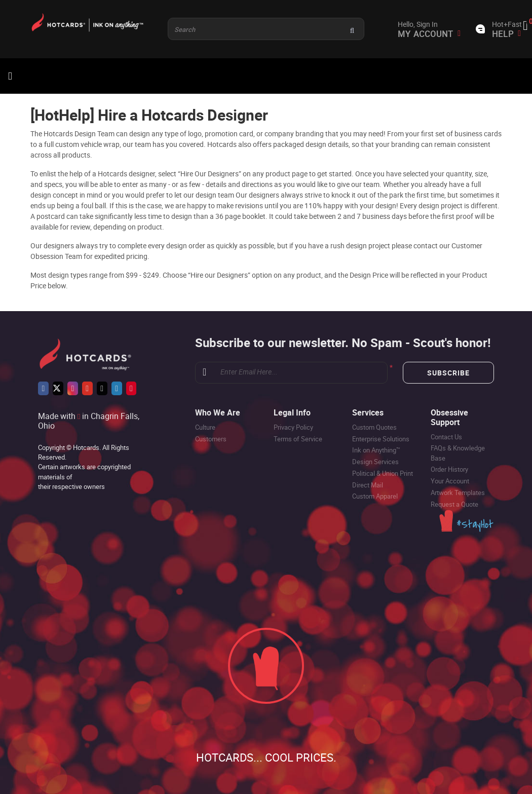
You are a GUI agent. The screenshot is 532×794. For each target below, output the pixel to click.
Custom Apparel (375, 496)
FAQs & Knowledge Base (458, 453)
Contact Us (446, 437)
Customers (211, 439)
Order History (449, 469)
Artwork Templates (458, 493)
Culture (205, 427)
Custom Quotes (374, 427)
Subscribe (448, 373)
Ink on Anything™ (376, 450)
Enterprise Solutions (381, 439)
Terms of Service (298, 439)
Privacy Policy (293, 427)
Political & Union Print (383, 473)
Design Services (375, 462)
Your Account (450, 481)
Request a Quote (454, 504)
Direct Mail (368, 485)
